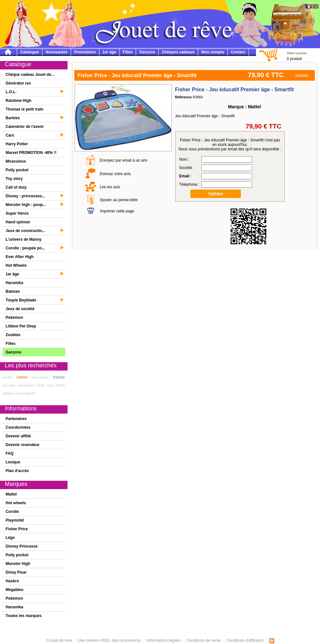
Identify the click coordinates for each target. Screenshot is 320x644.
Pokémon (14, 318)
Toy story (14, 179)
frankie (59, 377)
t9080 (60, 385)
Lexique (13, 462)
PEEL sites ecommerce (121, 640)
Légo (10, 538)
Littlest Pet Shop (21, 326)
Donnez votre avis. (116, 174)
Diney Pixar (16, 572)
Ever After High (20, 257)
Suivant (302, 76)
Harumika (15, 283)
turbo (19, 393)
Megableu (15, 590)
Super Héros (17, 213)
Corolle (12, 512)
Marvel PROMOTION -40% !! (31, 153)
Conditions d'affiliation (245, 640)
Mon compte (213, 52)
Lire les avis (110, 187)
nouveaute (26, 385)
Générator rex (18, 83)
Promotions (85, 52)
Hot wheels (16, 503)
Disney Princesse (22, 546)
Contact (238, 52)
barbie (22, 377)
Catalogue (30, 52)
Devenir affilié (18, 436)
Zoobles (13, 335)
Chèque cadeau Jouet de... (30, 75)
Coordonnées (18, 427)
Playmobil (15, 520)
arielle (8, 377)
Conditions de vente (204, 640)
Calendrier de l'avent (25, 127)
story (50, 385)
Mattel (11, 494)
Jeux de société (20, 309)
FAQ (10, 453)
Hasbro (12, 581)
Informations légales (164, 640)
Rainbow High (19, 101)
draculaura (40, 377)
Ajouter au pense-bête (119, 200)
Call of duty (16, 187)
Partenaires (16, 419)
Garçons (147, 52)
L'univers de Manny (24, 239)
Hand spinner (18, 222)
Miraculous (16, 161)
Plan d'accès (17, 471)
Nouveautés (57, 52)
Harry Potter (17, 144)
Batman (13, 291)
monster (9, 385)
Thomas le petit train (25, 109)
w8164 (30, 393)
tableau (9, 393)
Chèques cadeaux (178, 52)
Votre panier (297, 53)
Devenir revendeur (23, 445)
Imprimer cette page (117, 211)
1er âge (109, 52)
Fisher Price (17, 529)
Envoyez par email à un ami (123, 160)
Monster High (18, 564)
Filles (128, 52)
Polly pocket (17, 170)
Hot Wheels (16, 265)
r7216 (40, 385)
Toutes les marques (24, 616)
